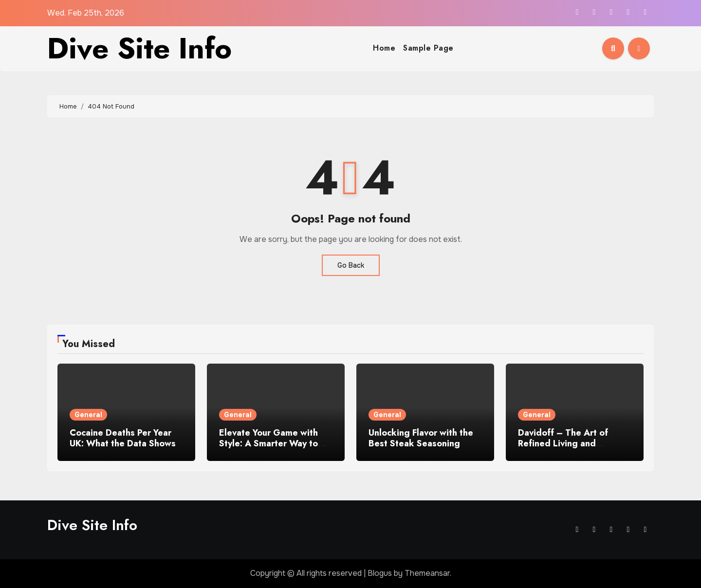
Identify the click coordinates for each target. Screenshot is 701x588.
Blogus (380, 573)
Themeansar (427, 573)
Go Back (351, 265)
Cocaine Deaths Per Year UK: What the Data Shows (123, 438)
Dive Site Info (139, 48)
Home (384, 48)
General (88, 415)
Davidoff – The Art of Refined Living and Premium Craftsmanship (567, 443)
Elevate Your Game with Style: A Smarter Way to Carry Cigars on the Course (276, 443)
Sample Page (428, 48)
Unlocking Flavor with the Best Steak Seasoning (421, 438)
